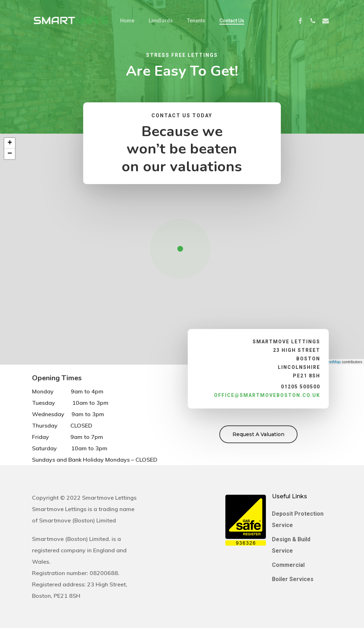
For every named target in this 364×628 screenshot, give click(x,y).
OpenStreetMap (327, 362)
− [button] (10, 154)
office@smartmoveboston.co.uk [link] (267, 394)
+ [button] (10, 143)
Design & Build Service (291, 545)
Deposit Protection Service (298, 519)
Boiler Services (293, 579)
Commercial (288, 565)
